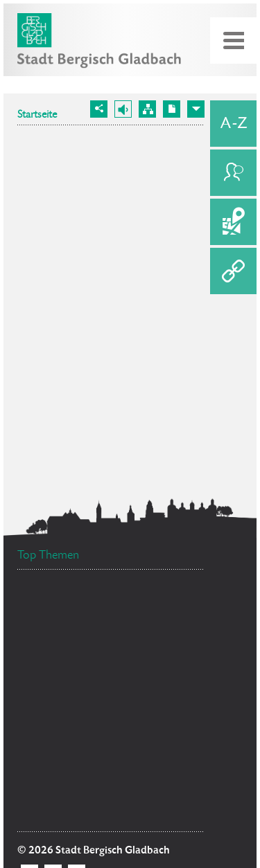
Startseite (37, 116)
